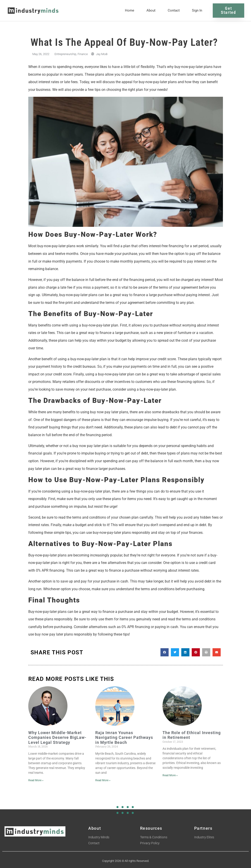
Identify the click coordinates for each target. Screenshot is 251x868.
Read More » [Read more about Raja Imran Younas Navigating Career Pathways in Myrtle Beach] (103, 779)
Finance (83, 53)
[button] (165, 651)
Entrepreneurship (65, 53)
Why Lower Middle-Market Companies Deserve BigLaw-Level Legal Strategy (57, 736)
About (151, 10)
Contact (174, 10)
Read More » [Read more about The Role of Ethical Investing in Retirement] (170, 774)
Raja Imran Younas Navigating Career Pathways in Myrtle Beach (124, 736)
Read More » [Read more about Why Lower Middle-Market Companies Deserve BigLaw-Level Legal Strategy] (36, 779)
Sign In (197, 10)
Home (130, 10)
